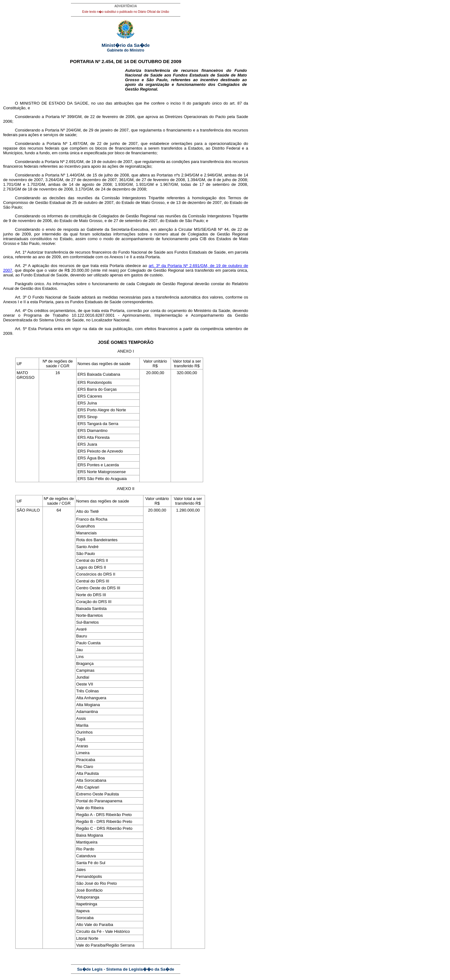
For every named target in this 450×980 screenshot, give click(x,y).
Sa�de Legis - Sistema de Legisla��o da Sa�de (126, 969)
